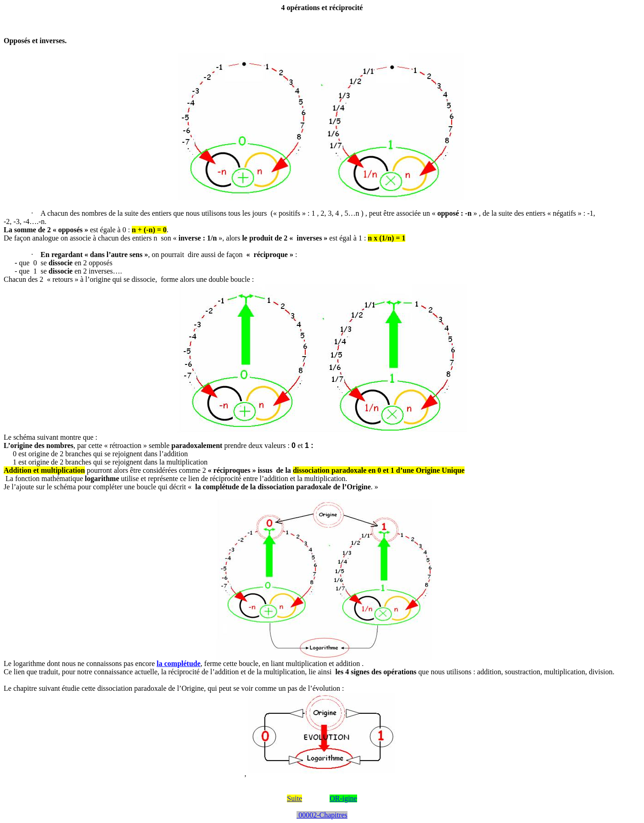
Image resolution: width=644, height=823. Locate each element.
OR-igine (343, 798)
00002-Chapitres (322, 815)
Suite (294, 798)
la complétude (179, 663)
